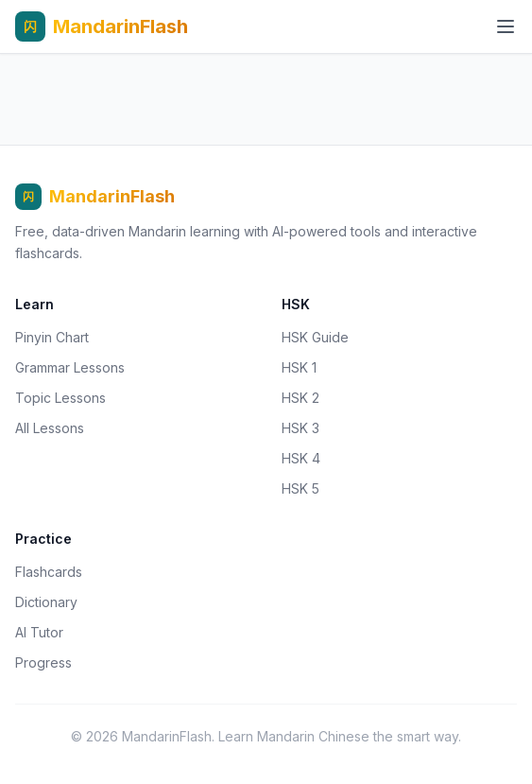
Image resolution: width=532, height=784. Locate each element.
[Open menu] (506, 26)
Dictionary (46, 602)
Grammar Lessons (70, 367)
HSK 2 (300, 398)
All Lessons (50, 428)
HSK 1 (299, 367)
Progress (43, 662)
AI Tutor (39, 632)
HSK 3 (300, 428)
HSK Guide (315, 337)
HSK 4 (301, 458)
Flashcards (49, 572)
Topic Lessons (60, 398)
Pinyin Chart (52, 337)
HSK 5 (300, 488)
